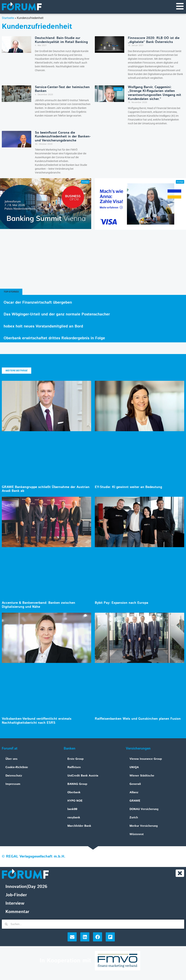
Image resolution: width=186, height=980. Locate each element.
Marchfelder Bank (79, 826)
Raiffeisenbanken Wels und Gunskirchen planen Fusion (138, 719)
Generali (135, 784)
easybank (74, 818)
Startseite (8, 18)
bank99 (72, 810)
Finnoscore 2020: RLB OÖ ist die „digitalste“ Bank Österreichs (154, 40)
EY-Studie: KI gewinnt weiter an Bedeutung (128, 487)
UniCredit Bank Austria (83, 776)
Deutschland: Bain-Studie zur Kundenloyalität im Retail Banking (61, 40)
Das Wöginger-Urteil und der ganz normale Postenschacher (57, 315)
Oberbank (74, 793)
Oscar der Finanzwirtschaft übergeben (38, 303)
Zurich (134, 818)
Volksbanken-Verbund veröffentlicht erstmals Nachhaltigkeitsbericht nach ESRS (37, 721)
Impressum (13, 784)
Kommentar (17, 912)
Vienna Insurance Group (146, 759)
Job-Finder (16, 896)
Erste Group (75, 759)
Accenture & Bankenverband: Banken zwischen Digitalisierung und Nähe (39, 605)
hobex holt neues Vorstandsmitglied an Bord (43, 327)
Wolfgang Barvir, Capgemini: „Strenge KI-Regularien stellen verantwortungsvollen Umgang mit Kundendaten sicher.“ (154, 93)
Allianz (134, 793)
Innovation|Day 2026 (26, 887)
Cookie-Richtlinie (17, 768)
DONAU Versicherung (144, 810)
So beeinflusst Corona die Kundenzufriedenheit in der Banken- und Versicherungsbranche (63, 137)
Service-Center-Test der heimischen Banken (62, 90)
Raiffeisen (74, 768)
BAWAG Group (77, 784)
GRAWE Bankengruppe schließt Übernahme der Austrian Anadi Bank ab (46, 489)
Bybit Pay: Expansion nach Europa (122, 603)
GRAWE (135, 801)
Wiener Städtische (142, 776)
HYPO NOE (75, 801)
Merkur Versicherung (144, 826)
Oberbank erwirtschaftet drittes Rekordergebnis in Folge (54, 339)
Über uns (11, 759)
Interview (15, 904)
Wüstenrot (137, 835)
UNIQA (134, 768)
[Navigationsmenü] (180, 6)
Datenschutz (14, 776)
